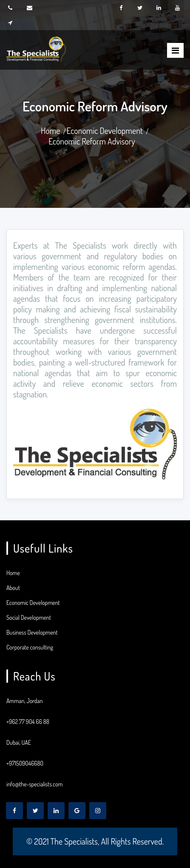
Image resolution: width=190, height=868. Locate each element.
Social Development (29, 617)
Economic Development (105, 130)
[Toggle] (175, 50)
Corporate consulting (30, 647)
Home (51, 130)
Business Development (32, 632)
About (13, 588)
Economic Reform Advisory (92, 141)
